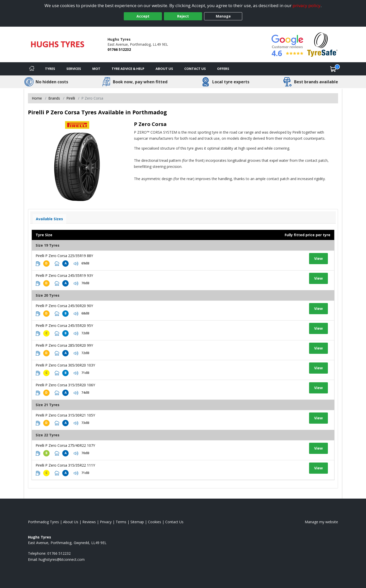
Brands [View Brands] (54, 98)
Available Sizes (49, 219)
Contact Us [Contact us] (195, 69)
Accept (143, 16)
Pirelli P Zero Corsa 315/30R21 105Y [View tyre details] (65, 415)
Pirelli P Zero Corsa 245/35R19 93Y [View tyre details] (64, 275)
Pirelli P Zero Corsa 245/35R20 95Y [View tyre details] (64, 325)
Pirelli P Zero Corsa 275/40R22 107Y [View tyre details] (65, 445)
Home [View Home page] (37, 98)
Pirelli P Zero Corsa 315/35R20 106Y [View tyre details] (65, 385)
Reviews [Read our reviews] (89, 522)
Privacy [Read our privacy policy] (106, 522)
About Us (164, 69)
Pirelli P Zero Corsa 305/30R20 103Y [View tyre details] (65, 365)
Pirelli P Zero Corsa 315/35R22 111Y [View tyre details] (65, 465)
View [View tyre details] (318, 258)
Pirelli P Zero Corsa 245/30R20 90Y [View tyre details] (64, 306)
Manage (223, 16)
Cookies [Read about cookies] (155, 522)
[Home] (32, 69)
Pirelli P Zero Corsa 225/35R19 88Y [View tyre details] (64, 256)
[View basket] (333, 69)
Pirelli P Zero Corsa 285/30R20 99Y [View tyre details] (64, 345)
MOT (96, 69)
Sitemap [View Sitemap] (137, 522)
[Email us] (62, 559)
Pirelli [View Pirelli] (71, 98)
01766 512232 (119, 49)
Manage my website (321, 522)
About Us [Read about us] (71, 522)
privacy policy (307, 5)
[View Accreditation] (322, 44)
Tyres (50, 69)
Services (74, 69)
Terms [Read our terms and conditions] (121, 522)
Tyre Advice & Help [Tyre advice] (128, 69)
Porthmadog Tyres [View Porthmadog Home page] (43, 522)
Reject (183, 16)
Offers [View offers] (223, 69)
